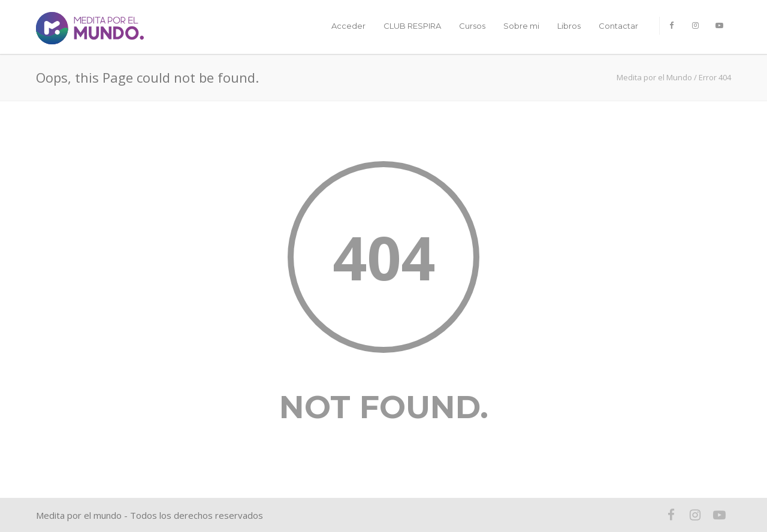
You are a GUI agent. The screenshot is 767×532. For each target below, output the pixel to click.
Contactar (618, 26)
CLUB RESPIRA (412, 26)
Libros (569, 26)
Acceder (348, 26)
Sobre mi (521, 26)
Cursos (472, 26)
